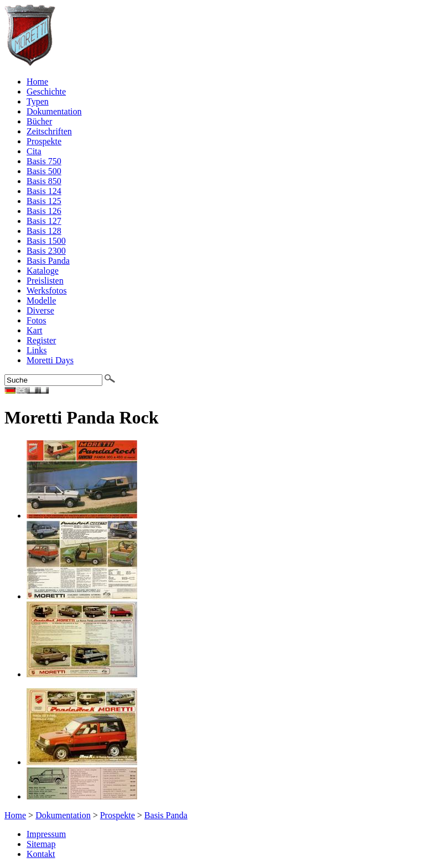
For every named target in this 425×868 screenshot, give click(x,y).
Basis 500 (44, 171)
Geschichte (46, 91)
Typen (38, 101)
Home (37, 82)
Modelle (41, 300)
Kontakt (41, 854)
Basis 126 (44, 211)
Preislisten (45, 281)
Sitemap (41, 844)
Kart (34, 330)
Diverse (40, 310)
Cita (34, 151)
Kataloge (43, 271)
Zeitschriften (49, 131)
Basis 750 (44, 161)
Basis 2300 (46, 251)
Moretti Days (50, 360)
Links (37, 350)
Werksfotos (46, 291)
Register (41, 340)
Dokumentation (54, 111)
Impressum (46, 834)
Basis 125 (44, 201)
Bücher (39, 121)
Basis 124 (44, 191)
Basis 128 (44, 231)
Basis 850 (44, 181)
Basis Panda (48, 261)
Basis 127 (44, 221)
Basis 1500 (46, 241)
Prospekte (44, 141)
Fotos (37, 320)
